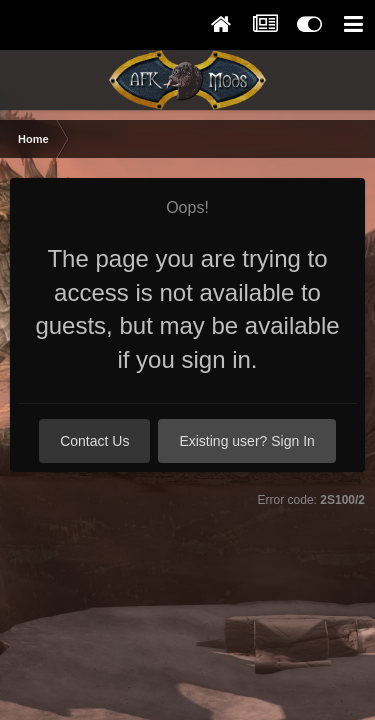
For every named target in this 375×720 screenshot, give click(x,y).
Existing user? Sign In (246, 441)
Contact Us (94, 441)
